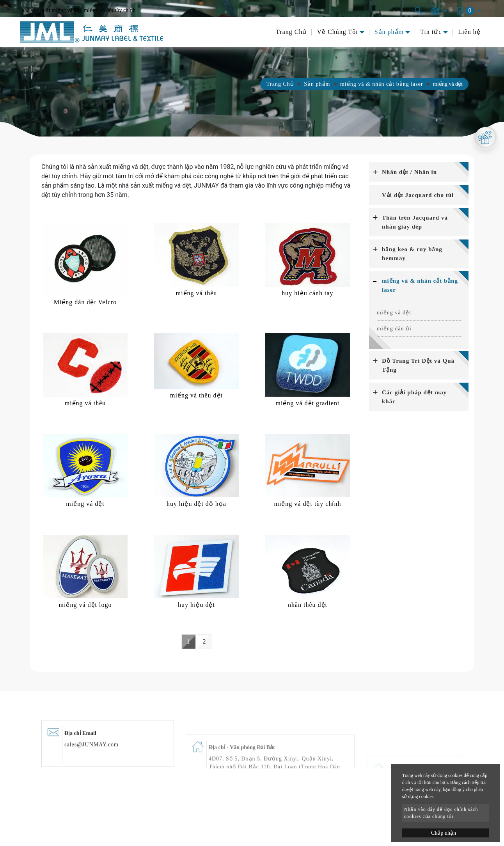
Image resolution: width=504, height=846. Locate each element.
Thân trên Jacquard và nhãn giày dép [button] (415, 222)
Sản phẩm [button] (389, 32)
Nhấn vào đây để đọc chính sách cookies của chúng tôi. (441, 813)
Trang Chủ (291, 32)
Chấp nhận (444, 833)
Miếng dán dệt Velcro (85, 302)
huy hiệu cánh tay (307, 293)
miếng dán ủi (394, 329)
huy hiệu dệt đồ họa (196, 504)
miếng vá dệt (394, 313)
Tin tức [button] (431, 32)
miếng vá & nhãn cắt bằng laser (382, 84)
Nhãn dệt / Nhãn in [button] (409, 172)
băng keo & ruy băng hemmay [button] (412, 254)
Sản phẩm (317, 84)
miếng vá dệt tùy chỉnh (307, 504)
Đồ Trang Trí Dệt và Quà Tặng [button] (418, 365)
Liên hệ (469, 32)
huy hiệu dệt (196, 605)
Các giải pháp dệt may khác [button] (414, 397)
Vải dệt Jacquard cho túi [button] (418, 195)
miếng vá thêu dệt (196, 395)
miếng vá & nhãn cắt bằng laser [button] (420, 285)
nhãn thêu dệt (308, 605)
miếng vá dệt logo (85, 605)
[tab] (419, 172)
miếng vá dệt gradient (308, 403)
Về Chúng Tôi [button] (337, 32)
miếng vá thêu (197, 293)
